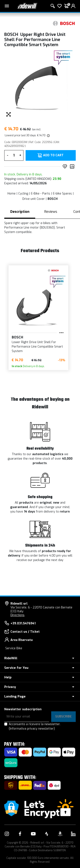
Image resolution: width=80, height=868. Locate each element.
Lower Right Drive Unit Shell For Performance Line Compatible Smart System (29, 347)
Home (12, 194)
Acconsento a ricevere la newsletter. (35, 726)
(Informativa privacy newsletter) (32, 729)
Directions (17, 615)
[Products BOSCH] (64, 23)
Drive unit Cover (34, 199)
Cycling (23, 194)
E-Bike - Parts (41, 194)
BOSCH (53, 199)
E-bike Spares (62, 194)
